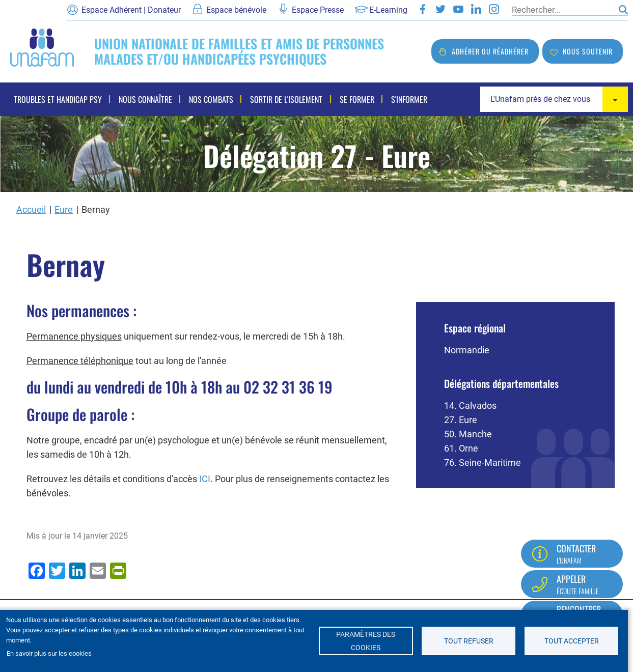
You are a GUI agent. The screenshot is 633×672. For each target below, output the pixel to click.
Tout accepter (572, 641)
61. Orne (461, 448)
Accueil (31, 209)
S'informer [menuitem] (406, 99)
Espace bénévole (236, 10)
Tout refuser (469, 641)
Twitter (441, 9)
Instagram (494, 9)
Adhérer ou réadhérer (490, 51)
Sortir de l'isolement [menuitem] (285, 99)
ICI (205, 479)
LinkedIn (476, 9)
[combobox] (554, 99)
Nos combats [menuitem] (210, 99)
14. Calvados (470, 405)
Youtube (458, 9)
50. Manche (468, 434)
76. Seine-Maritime (483, 463)
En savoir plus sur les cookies (49, 653)
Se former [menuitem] (354, 99)
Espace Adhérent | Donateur (131, 10)
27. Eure (461, 420)
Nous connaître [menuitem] (145, 99)
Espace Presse (318, 10)
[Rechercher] (563, 10)
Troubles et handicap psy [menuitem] (58, 99)
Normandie (467, 350)
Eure (64, 209)
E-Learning (388, 10)
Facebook (423, 9)
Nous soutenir (588, 51)
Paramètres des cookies (366, 641)
